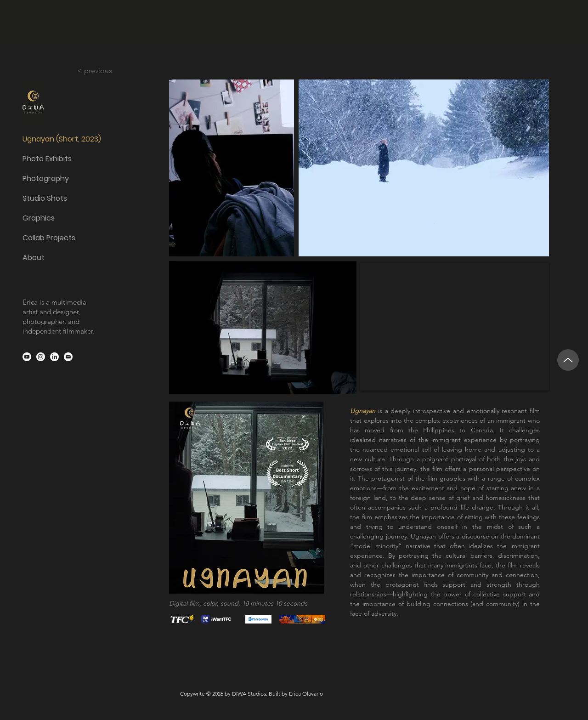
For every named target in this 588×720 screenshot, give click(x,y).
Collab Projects (49, 238)
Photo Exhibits (47, 159)
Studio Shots (45, 198)
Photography (46, 179)
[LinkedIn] (54, 357)
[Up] (568, 360)
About (34, 258)
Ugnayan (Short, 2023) (59, 139)
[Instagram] (41, 357)
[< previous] (101, 71)
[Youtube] (27, 357)
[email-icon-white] (68, 357)
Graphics (39, 218)
